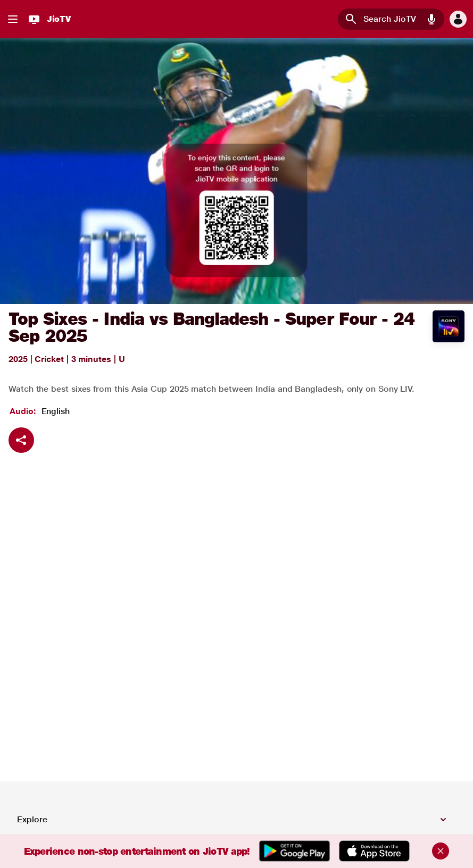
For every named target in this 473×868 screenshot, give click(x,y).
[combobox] (391, 19)
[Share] (21, 440)
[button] (13, 19)
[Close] (441, 851)
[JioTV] (48, 19)
